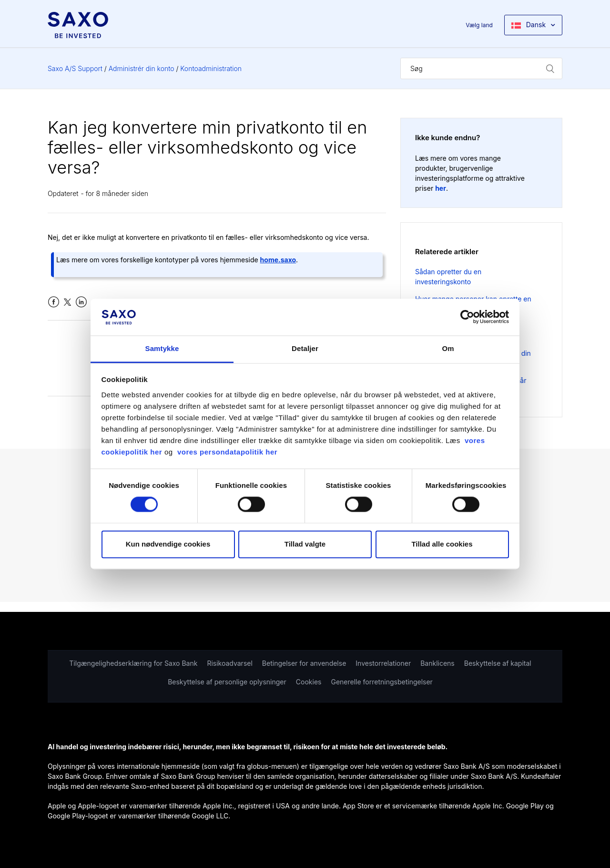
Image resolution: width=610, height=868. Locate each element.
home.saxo (278, 260)
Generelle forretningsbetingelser (381, 682)
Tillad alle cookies (442, 544)
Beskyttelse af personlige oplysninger (227, 682)
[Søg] (481, 68)
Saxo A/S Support (75, 68)
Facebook (54, 302)
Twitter (67, 302)
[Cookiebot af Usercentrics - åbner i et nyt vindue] (467, 317)
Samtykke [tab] (162, 348)
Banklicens (437, 663)
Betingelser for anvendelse (304, 663)
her (441, 188)
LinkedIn (81, 302)
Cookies (309, 682)
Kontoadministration (211, 68)
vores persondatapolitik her (227, 452)
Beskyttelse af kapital (498, 663)
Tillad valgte (305, 544)
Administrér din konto (142, 68)
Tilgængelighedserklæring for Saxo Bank (133, 663)
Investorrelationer (383, 663)
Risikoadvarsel (229, 663)
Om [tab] (448, 348)
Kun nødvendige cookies (168, 544)
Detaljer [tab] (305, 348)
